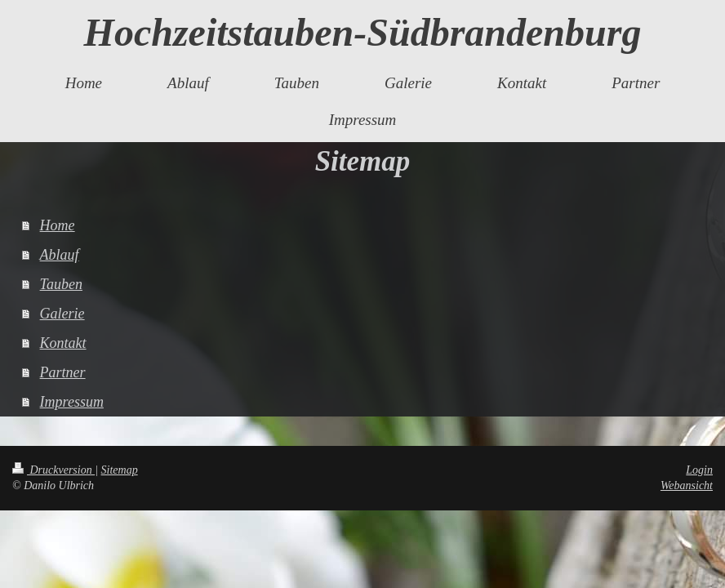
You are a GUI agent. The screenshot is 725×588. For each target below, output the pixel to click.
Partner (63, 372)
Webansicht (687, 486)
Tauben (61, 284)
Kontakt (63, 343)
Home (58, 225)
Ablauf (60, 255)
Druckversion (53, 470)
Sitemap (120, 470)
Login (699, 470)
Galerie (62, 314)
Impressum (72, 402)
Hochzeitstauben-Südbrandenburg (363, 32)
